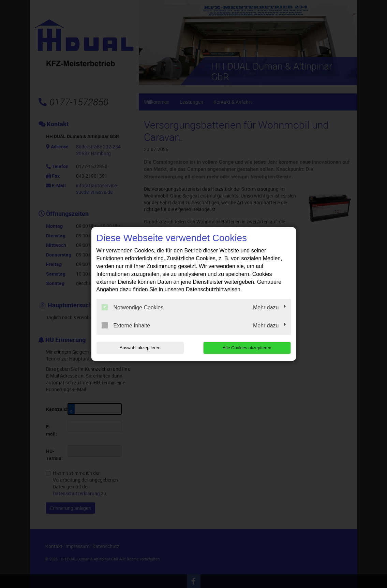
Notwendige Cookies (133, 307)
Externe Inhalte (126, 325)
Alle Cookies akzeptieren (247, 348)
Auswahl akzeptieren (140, 348)
